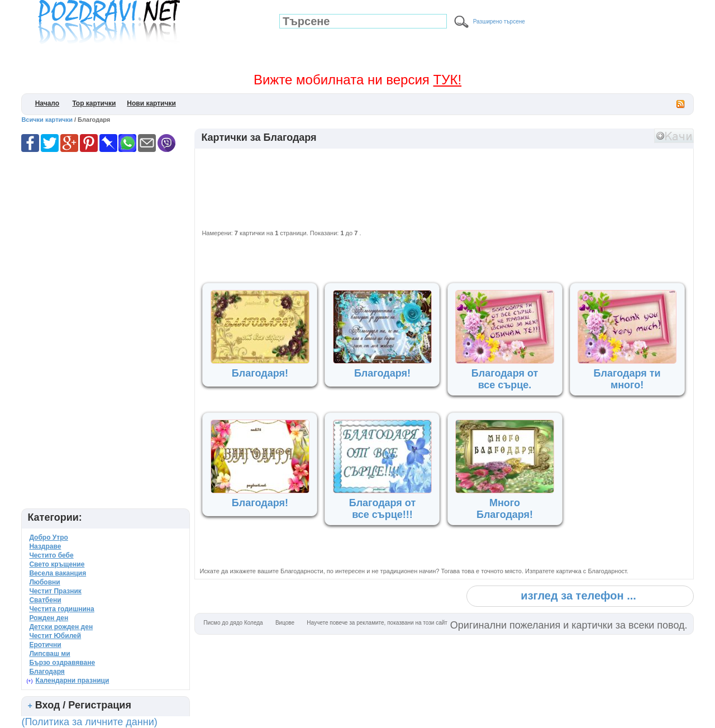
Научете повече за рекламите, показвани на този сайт (377, 623)
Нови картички (151, 103)
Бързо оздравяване (62, 663)
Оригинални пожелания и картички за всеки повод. (569, 625)
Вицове (285, 623)
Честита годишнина (61, 609)
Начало (47, 103)
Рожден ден (49, 618)
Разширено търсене (499, 22)
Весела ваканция (58, 573)
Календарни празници (72, 681)
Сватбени (45, 600)
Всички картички (47, 120)
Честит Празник (55, 591)
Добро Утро (48, 537)
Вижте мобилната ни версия (357, 80)
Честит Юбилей (55, 636)
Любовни (44, 582)
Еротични (45, 645)
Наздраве (45, 546)
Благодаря (47, 672)
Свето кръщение (57, 564)
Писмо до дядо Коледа (233, 623)
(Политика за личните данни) (89, 722)
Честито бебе (51, 555)
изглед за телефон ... (578, 596)
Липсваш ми (49, 654)
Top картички (94, 103)
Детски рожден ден (61, 627)
